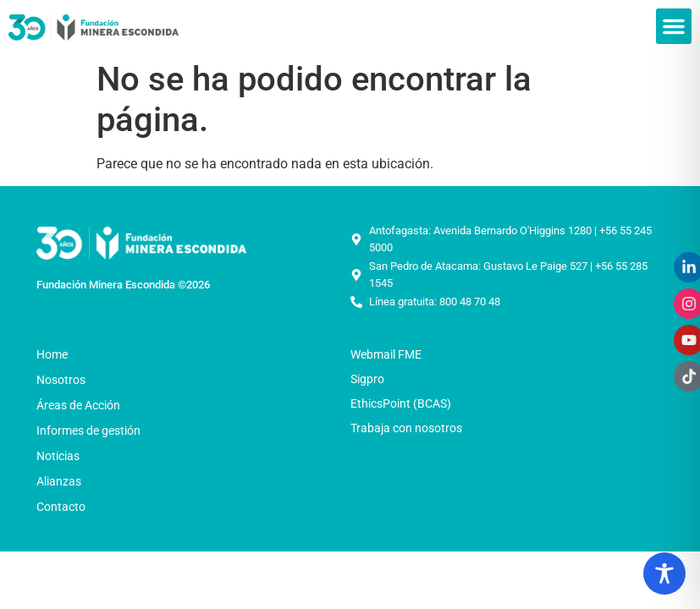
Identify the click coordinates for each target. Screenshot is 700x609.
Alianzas (59, 481)
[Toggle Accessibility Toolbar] (664, 573)
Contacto (61, 507)
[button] (674, 26)
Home (52, 354)
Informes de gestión (88, 431)
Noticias (62, 456)
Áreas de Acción (83, 405)
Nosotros (65, 380)
